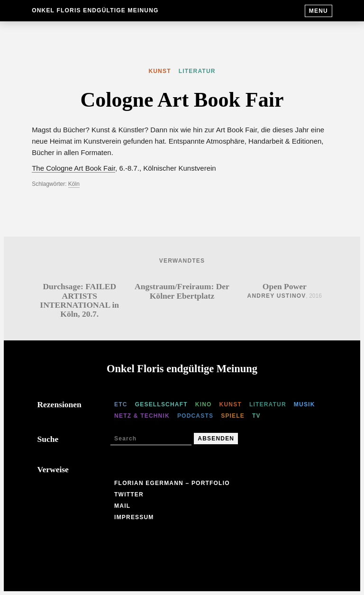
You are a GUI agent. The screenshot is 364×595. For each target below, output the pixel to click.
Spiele (233, 416)
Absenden (216, 439)
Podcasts (195, 416)
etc (121, 404)
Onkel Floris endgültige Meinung (95, 10)
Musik (305, 404)
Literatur (197, 71)
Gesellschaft (161, 404)
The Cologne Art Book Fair (73, 168)
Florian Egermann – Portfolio (172, 483)
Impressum (134, 517)
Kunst (159, 71)
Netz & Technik (142, 416)
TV (256, 416)
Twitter (129, 494)
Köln (74, 184)
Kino (204, 404)
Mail (122, 506)
